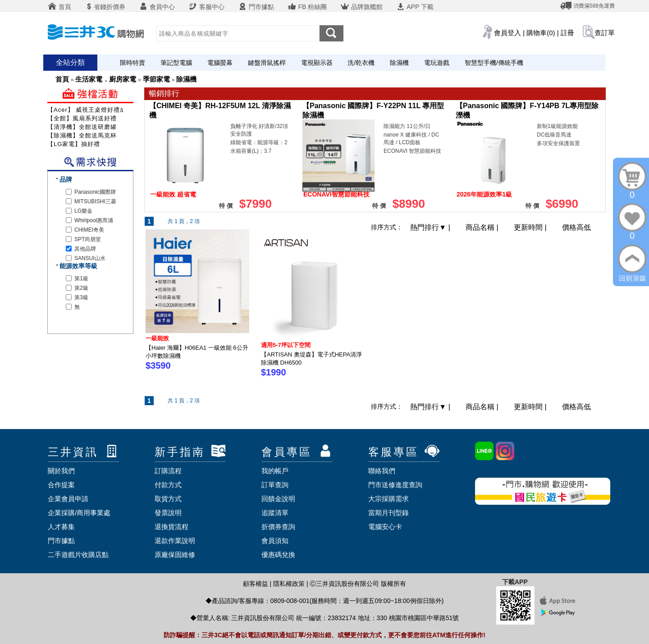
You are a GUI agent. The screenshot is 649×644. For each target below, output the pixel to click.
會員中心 (157, 7)
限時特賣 (133, 63)
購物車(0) (541, 33)
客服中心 (206, 7)
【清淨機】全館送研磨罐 (82, 127)
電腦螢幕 (220, 63)
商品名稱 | (483, 227)
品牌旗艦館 (361, 7)
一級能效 (157, 338)
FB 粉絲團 (307, 7)
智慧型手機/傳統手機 (494, 63)
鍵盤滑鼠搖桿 (267, 63)
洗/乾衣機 (361, 63)
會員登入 (507, 33)
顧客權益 (256, 584)
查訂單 (605, 33)
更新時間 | (531, 227)
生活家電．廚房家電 (106, 79)
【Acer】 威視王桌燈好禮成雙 (90, 110)
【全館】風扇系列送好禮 (82, 118)
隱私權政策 (289, 584)
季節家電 (156, 79)
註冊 (567, 33)
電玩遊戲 (437, 63)
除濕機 (399, 63)
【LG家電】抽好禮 (74, 144)
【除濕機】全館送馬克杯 (82, 135)
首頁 (59, 7)
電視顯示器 (317, 63)
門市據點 (256, 7)
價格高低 (576, 227)
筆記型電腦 (176, 63)
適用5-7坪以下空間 (286, 345)
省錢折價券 (105, 7)
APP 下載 (415, 7)
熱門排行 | (431, 227)
